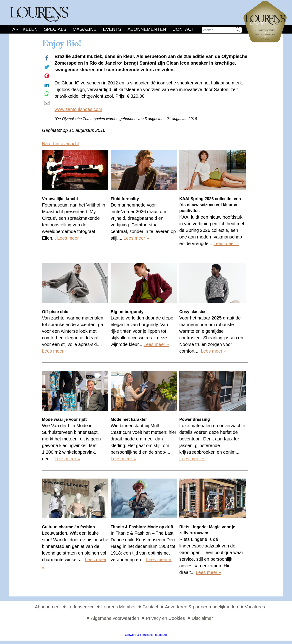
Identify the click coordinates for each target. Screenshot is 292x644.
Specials (55, 29)
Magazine (85, 29)
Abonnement (48, 607)
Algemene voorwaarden (115, 618)
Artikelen (25, 29)
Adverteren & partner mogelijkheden (201, 607)
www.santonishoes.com (78, 109)
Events (112, 29)
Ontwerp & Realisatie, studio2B (146, 635)
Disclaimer (202, 618)
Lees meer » (70, 238)
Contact (183, 29)
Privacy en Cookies (165, 618)
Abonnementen (147, 29)
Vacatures (255, 607)
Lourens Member (119, 607)
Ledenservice (81, 607)
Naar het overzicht (60, 144)
